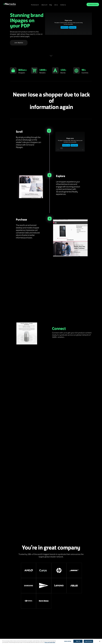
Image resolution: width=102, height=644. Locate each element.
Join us (56, 5)
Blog (51, 5)
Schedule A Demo (93, 4)
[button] (35, 5)
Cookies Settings (68, 641)
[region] (51, 641)
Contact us (63, 5)
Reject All (78, 641)
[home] (10, 4)
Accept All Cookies (88, 641)
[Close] (100, 641)
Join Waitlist (19, 43)
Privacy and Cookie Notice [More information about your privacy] (50, 642)
